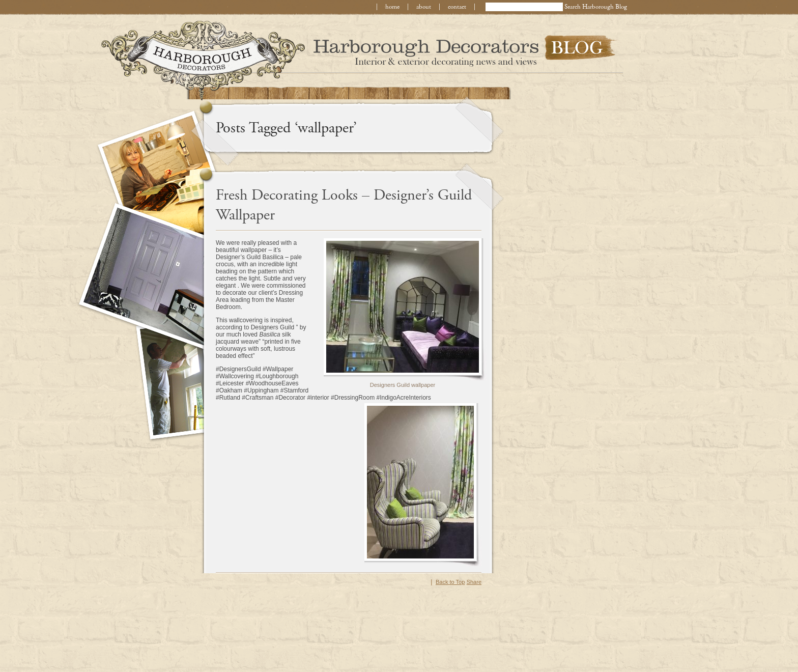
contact (457, 7)
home (392, 7)
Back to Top (450, 582)
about (424, 7)
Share (474, 582)
